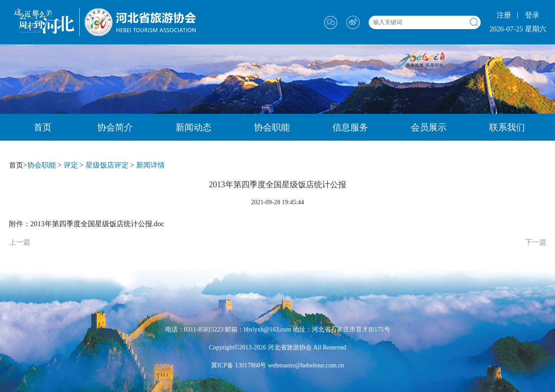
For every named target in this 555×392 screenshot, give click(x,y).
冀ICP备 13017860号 (239, 365)
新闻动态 (194, 127)
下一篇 (536, 242)
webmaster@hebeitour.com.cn (305, 365)
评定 (71, 165)
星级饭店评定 (107, 165)
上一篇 (20, 242)
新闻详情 (151, 165)
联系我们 (507, 127)
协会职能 (272, 127)
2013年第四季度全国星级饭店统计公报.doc (97, 224)
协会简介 (115, 127)
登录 (532, 15)
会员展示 (429, 127)
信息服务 (350, 127)
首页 (43, 127)
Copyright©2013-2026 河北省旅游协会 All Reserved (277, 347)
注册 (504, 15)
